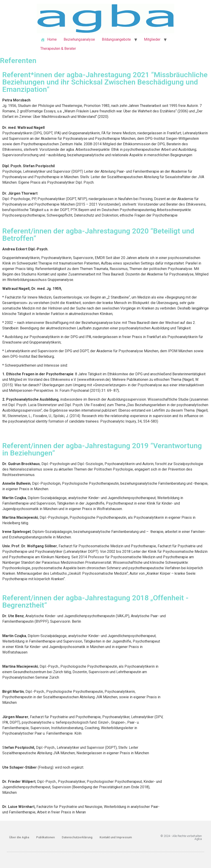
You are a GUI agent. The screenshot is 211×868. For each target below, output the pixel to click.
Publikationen (45, 837)
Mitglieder (152, 39)
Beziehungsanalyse (79, 39)
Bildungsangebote (116, 39)
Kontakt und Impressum (116, 837)
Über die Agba (19, 837)
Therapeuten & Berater (58, 49)
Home (49, 40)
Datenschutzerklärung (77, 837)
